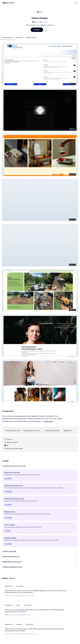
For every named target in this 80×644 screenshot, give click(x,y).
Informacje (19, 38)
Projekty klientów (7, 38)
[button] (40, 64)
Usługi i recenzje (31, 38)
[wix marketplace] (8, 3)
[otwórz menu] (76, 3)
